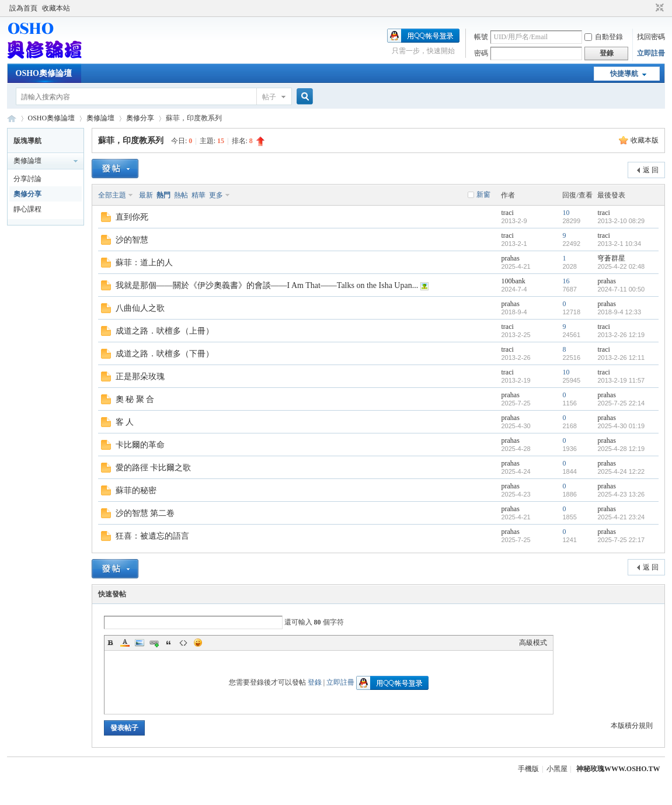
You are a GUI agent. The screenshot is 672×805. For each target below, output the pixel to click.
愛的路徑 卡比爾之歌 (154, 468)
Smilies (198, 643)
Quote (169, 643)
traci (507, 213)
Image (140, 643)
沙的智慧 (132, 240)
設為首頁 (23, 8)
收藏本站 (56, 8)
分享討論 (27, 179)
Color (125, 643)
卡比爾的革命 (140, 445)
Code (183, 643)
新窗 (483, 195)
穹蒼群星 (611, 258)
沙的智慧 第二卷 (145, 513)
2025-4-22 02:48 (621, 266)
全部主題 (112, 195)
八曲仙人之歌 (140, 308)
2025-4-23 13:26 (621, 494)
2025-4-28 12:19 (621, 449)
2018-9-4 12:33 (619, 312)
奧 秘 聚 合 (135, 399)
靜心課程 (27, 209)
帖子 (269, 97)
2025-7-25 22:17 (621, 540)
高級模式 (533, 643)
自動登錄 (604, 37)
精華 (199, 195)
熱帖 (181, 195)
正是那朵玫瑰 (140, 377)
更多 (216, 195)
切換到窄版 (658, 8)
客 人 (125, 422)
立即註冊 (651, 53)
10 (566, 213)
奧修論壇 (100, 118)
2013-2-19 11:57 (621, 380)
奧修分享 (140, 118)
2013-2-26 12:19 (621, 335)
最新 (146, 195)
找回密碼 (651, 37)
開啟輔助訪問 (649, 8)
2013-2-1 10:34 (619, 244)
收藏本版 (645, 140)
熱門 (163, 195)
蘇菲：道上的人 (144, 263)
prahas (510, 258)
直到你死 (132, 217)
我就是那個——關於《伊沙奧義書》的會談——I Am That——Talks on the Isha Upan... (267, 285)
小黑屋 (557, 769)
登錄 (315, 682)
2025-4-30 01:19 (621, 426)
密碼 (481, 53)
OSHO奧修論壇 (44, 73)
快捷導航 (624, 74)
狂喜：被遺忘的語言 (152, 536)
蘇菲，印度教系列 (131, 140)
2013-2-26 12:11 (621, 358)
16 (566, 281)
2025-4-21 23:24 (621, 517)
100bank (513, 281)
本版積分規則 (632, 726)
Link (154, 643)
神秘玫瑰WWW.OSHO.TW (618, 769)
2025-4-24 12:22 (621, 471)
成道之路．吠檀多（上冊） (165, 331)
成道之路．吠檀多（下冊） (165, 354)
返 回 (651, 170)
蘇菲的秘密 (136, 490)
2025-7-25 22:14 (621, 403)
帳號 (481, 37)
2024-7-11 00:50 (621, 289)
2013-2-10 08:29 (621, 221)
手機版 (528, 769)
